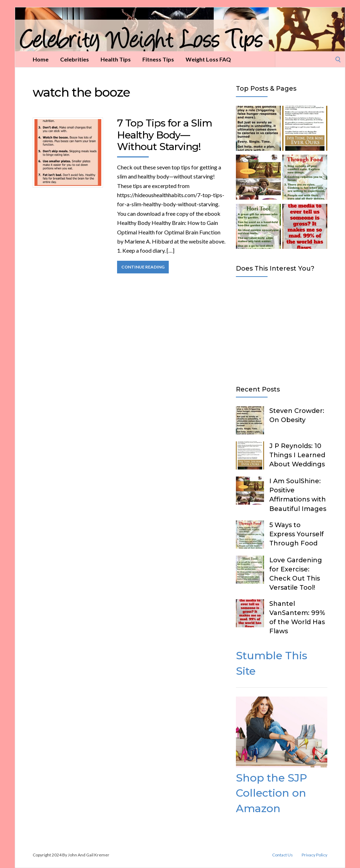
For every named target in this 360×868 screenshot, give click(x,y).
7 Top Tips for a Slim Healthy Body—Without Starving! (165, 135)
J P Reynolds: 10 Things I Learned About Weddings (297, 455)
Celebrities (75, 59)
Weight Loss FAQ (208, 59)
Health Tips (116, 59)
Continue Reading (143, 267)
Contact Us (282, 855)
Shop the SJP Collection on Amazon (271, 793)
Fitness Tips (158, 59)
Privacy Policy (314, 855)
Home (41, 59)
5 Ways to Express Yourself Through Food (297, 534)
